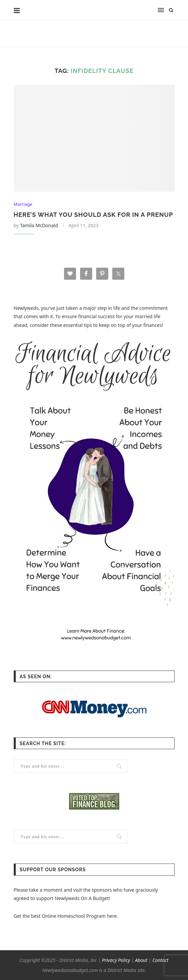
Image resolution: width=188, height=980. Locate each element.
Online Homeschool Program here (79, 916)
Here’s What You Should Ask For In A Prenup (93, 215)
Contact (161, 960)
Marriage (23, 204)
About (141, 960)
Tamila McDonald (39, 225)
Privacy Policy (116, 960)
